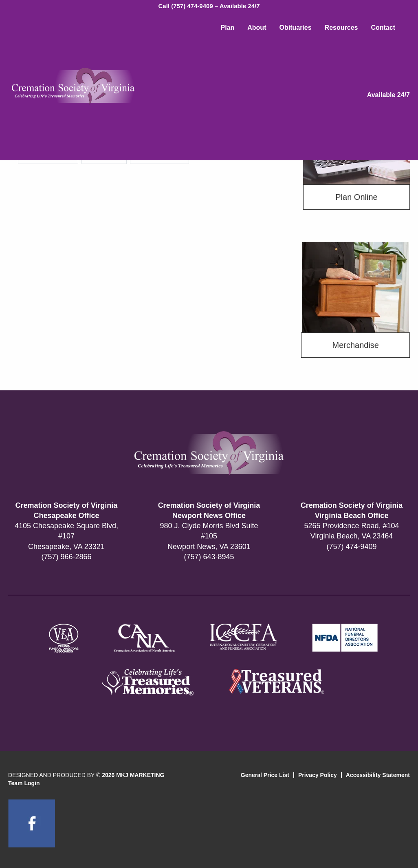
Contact (383, 28)
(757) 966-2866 (66, 557)
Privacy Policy (318, 775)
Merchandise (355, 345)
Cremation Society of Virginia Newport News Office (209, 510)
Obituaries (295, 28)
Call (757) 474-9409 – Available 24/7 (209, 6)
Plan (227, 28)
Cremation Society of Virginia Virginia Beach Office (352, 510)
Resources (341, 28)
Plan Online (356, 197)
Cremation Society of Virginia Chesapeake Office (67, 510)
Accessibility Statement (378, 775)
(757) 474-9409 (351, 547)
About (257, 28)
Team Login (24, 783)
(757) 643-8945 (209, 557)
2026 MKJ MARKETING (133, 775)
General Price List (265, 775)
